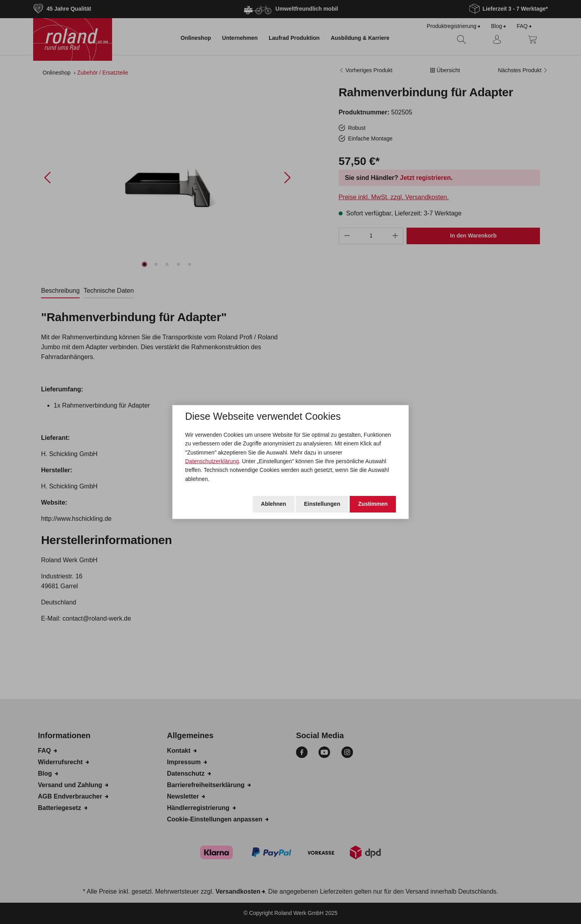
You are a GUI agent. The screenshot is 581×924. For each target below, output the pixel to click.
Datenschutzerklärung (212, 461)
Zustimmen (373, 504)
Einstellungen (322, 504)
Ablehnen (274, 504)
